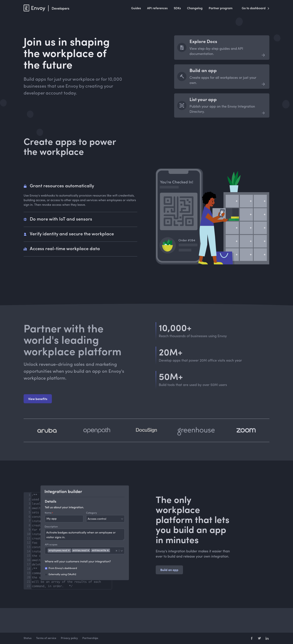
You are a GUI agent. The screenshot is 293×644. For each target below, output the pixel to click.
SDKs (177, 8)
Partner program (221, 8)
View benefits (38, 399)
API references (157, 8)
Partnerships (90, 638)
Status (28, 638)
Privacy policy (69, 638)
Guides (136, 8)
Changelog (195, 8)
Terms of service (46, 638)
